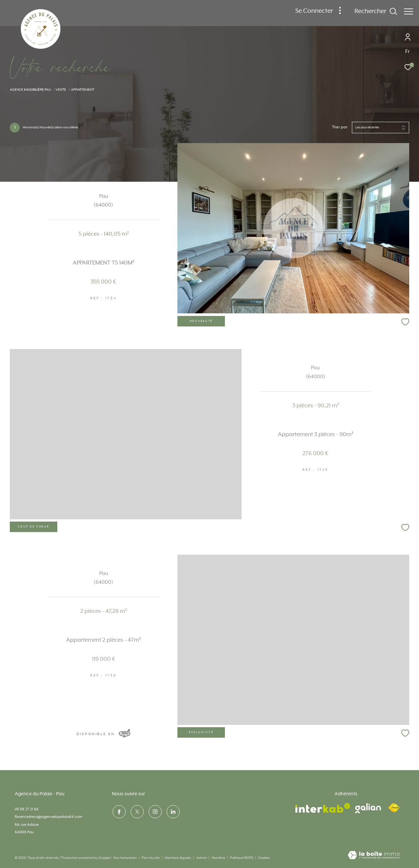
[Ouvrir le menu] (409, 11)
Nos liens (219, 858)
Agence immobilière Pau (30, 90)
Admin (202, 858)
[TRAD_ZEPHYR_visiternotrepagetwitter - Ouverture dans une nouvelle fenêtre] (137, 811)
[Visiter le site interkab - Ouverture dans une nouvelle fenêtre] (323, 808)
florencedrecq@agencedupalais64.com (48, 817)
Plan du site (151, 858)
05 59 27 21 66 (27, 809)
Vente (61, 90)
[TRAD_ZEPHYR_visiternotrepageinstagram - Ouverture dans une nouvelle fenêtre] (155, 811)
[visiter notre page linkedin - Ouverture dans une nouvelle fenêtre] (173, 811)
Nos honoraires (125, 858)
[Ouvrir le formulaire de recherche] (373, 12)
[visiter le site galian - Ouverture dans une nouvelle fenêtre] (368, 808)
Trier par (340, 127)
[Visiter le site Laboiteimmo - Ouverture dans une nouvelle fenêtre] (374, 856)
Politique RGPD (242, 858)
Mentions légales (178, 858)
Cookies (264, 858)
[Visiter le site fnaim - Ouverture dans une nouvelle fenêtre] (394, 808)
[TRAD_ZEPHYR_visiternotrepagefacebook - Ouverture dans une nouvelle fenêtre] (118, 811)
